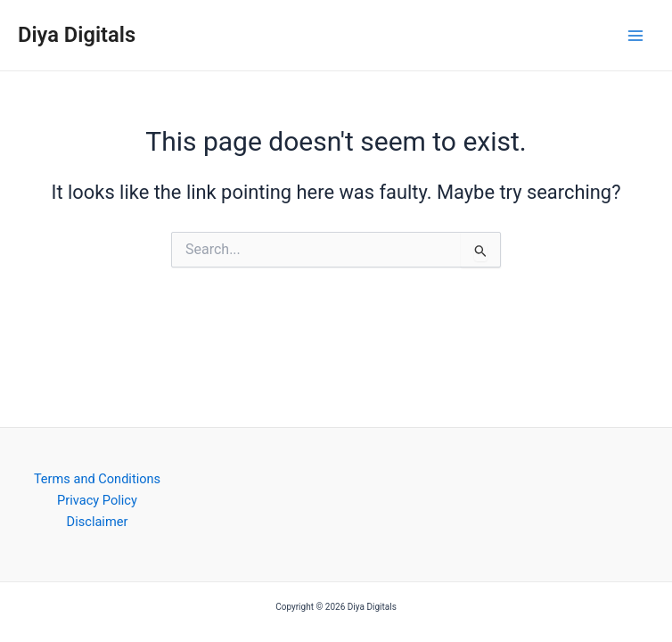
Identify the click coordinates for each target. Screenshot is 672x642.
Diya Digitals (77, 35)
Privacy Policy (97, 500)
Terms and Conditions (97, 479)
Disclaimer (98, 522)
